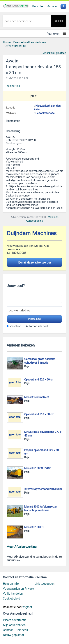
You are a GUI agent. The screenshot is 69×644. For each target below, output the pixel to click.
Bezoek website (45, 113)
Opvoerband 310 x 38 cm (39, 414)
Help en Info (11, 584)
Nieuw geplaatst (13, 635)
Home (7, 42)
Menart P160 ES (34, 527)
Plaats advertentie (15, 620)
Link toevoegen (45, 584)
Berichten (38, 6)
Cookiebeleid (11, 599)
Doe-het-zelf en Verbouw (30, 42)
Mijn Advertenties (14, 625)
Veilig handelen (13, 594)
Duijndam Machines (32, 233)
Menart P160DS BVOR (37, 468)
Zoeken (59, 21)
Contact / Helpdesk (15, 630)
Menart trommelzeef (37, 397)
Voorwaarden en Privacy (18, 589)
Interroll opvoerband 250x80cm (43, 489)
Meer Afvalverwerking (22, 547)
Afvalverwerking (16, 46)
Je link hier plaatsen (55, 53)
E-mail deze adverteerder (35, 263)
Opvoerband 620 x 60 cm (39, 380)
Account (52, 6)
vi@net (28, 607)
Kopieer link (13, 86)
